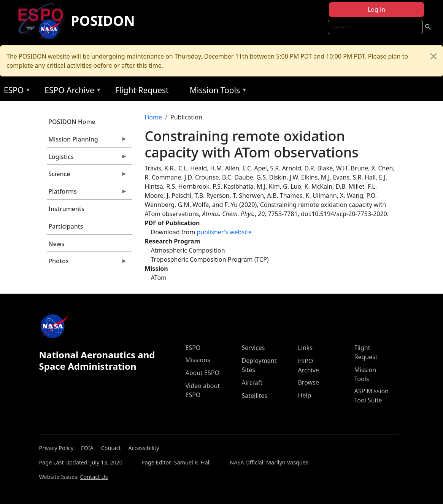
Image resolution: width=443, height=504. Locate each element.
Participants (66, 226)
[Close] (433, 56)
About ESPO (202, 373)
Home (154, 117)
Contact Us (94, 477)
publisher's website (224, 232)
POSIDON (103, 21)
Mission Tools (217, 91)
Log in (376, 10)
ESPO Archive (71, 91)
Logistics (87, 159)
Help (304, 395)
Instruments (66, 209)
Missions (198, 360)
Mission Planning (87, 141)
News (56, 244)
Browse (308, 382)
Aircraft (252, 383)
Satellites (254, 396)
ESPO (15, 91)
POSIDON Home (72, 122)
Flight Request (142, 90)
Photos (87, 263)
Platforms (87, 193)
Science (87, 176)
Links (305, 348)
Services (253, 348)
